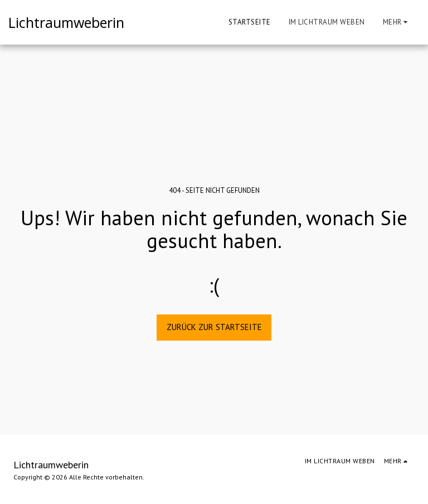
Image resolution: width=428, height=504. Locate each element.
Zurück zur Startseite (214, 327)
